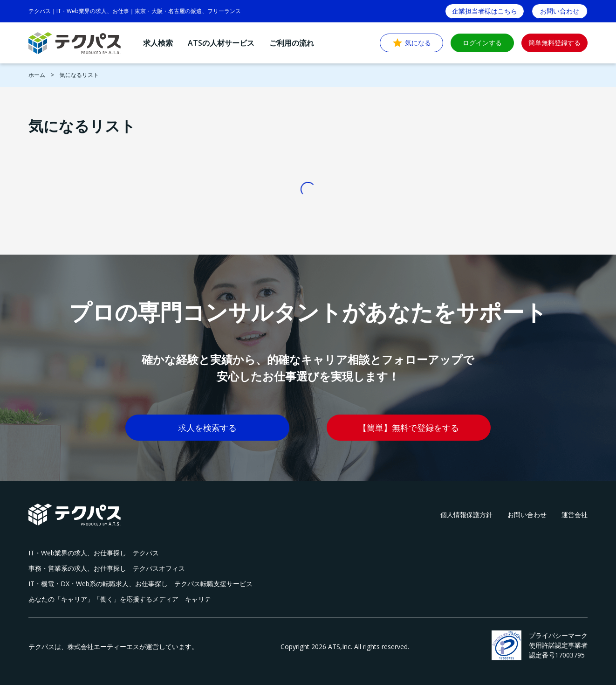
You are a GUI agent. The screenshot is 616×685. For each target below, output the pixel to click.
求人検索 (158, 43)
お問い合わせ (527, 515)
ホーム (37, 75)
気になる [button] (411, 43)
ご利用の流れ (292, 43)
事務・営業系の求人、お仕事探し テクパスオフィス (107, 568)
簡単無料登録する (554, 43)
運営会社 (575, 515)
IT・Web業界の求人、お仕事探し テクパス (94, 553)
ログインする (482, 43)
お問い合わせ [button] (560, 11)
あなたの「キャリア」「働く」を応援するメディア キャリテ (120, 599)
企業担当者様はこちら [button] (485, 11)
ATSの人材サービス (221, 43)
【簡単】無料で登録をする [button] (409, 428)
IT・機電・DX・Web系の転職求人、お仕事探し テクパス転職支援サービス (140, 584)
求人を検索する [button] (207, 428)
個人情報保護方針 (466, 515)
